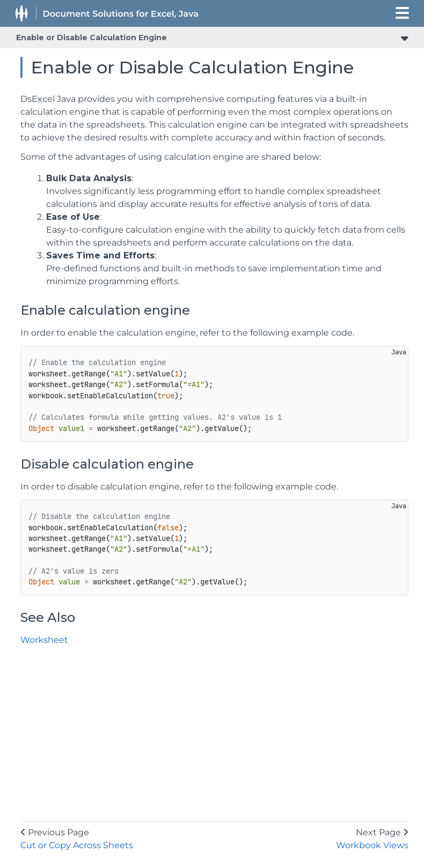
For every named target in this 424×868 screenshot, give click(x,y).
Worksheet (44, 640)
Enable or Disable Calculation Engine (92, 38)
